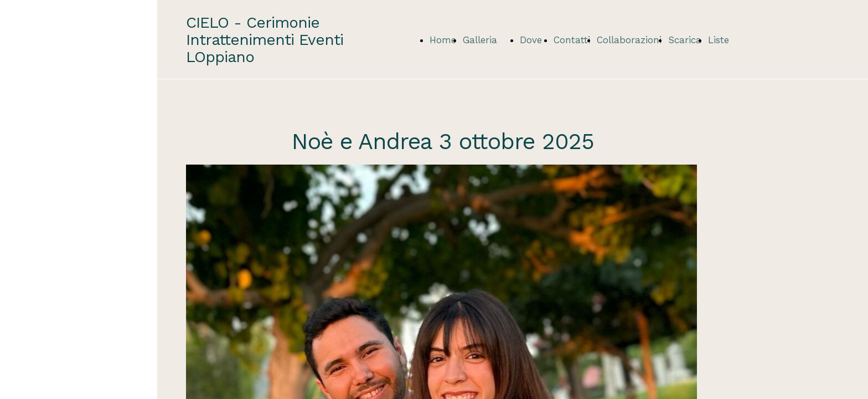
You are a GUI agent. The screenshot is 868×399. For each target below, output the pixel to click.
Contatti (572, 40)
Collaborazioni (629, 40)
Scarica (685, 40)
